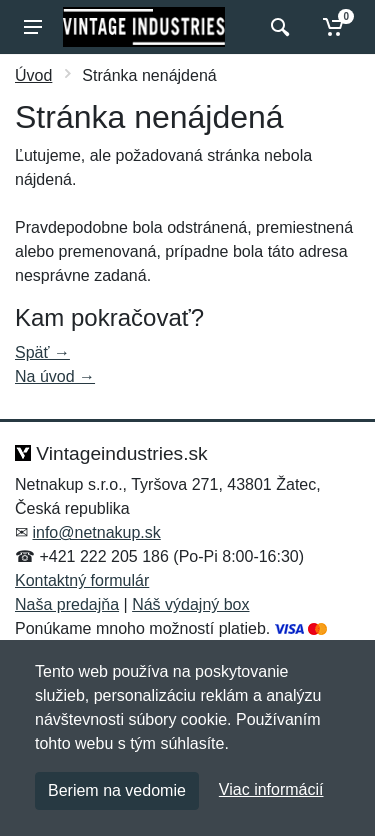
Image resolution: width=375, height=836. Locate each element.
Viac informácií (271, 789)
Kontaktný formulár (82, 580)
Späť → (42, 352)
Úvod (33, 75)
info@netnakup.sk (96, 532)
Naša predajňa (67, 604)
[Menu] (33, 27)
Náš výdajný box (190, 604)
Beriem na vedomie (117, 790)
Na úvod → (55, 376)
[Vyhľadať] (277, 27)
